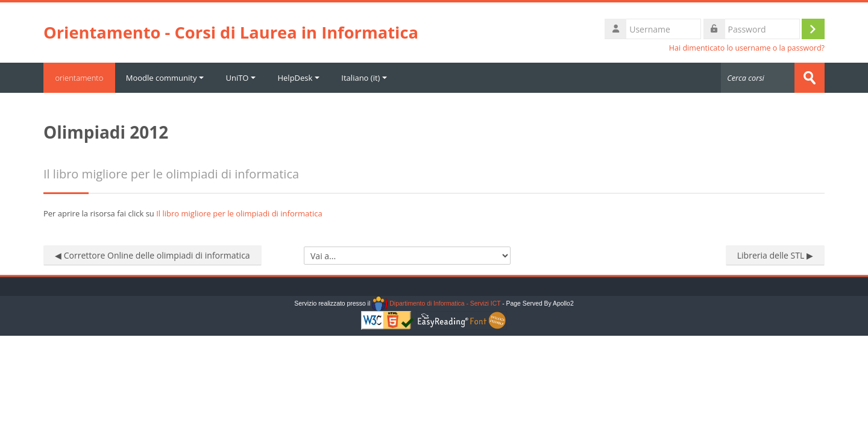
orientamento (80, 78)
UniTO (242, 78)
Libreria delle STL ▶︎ (775, 255)
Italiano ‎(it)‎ (365, 78)
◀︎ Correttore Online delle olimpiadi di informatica (153, 255)
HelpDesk (300, 78)
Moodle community (166, 78)
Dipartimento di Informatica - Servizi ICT (436, 303)
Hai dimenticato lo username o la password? (747, 48)
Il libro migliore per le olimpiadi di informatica (239, 213)
